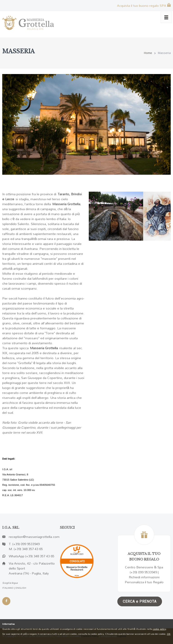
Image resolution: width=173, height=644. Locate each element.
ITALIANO (8, 588)
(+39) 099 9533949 (26, 544)
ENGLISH (21, 588)
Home (148, 53)
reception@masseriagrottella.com (34, 537)
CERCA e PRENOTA (140, 601)
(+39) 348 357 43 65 (28, 549)
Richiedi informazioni (144, 577)
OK (169, 634)
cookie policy (159, 629)
